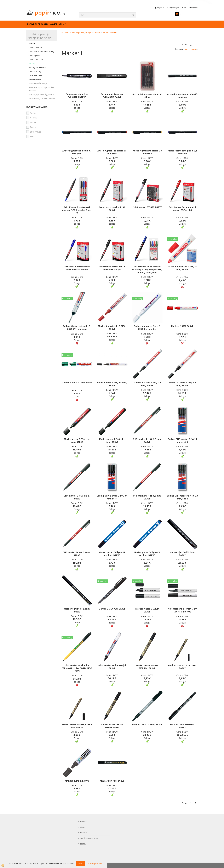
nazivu (194, 49)
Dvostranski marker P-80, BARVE (112, 209)
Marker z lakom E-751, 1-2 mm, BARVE (147, 384)
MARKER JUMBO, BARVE (77, 781)
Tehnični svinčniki (36, 59)
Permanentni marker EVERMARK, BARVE (112, 96)
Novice (53, 24)
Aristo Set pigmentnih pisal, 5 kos (147, 96)
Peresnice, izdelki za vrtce (42, 98)
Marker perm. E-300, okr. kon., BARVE (112, 441)
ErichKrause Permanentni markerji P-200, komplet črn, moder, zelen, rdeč (147, 270)
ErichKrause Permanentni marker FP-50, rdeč (182, 209)
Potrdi (81, 864)
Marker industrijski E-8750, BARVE (112, 328)
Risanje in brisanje (38, 83)
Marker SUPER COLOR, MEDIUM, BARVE (147, 667)
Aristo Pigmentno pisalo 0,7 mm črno (77, 152)
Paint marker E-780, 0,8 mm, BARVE (112, 384)
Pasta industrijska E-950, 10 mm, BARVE (182, 268)
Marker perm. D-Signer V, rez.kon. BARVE (147, 554)
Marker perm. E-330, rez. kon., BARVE (77, 441)
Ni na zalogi (173, 239)
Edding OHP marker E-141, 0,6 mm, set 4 (112, 497)
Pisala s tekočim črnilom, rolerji (41, 51)
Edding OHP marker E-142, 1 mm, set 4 (182, 441)
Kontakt (83, 833)
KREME (62, 24)
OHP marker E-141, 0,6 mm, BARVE (147, 497)
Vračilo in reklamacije (89, 838)
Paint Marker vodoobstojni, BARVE (112, 667)
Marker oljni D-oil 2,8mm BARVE (182, 554)
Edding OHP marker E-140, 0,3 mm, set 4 (182, 497)
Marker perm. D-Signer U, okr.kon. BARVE (112, 554)
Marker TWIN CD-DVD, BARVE (147, 724)
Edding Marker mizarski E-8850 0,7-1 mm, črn (77, 328)
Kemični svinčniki (35, 47)
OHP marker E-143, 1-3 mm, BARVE (147, 441)
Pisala (32, 43)
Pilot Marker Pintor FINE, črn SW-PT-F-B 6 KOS (182, 610)
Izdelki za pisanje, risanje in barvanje (85, 33)
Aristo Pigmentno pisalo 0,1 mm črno (182, 152)
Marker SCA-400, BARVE (112, 781)
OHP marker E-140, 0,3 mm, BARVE (77, 554)
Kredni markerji (35, 71)
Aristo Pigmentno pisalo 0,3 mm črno (147, 152)
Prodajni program (38, 24)
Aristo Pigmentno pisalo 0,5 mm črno (112, 152)
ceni (188, 49)
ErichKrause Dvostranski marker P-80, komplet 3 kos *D (77, 210)
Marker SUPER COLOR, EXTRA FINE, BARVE (77, 726)
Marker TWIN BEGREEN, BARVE (182, 726)
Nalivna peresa (35, 79)
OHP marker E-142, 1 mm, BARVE (77, 497)
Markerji (32, 63)
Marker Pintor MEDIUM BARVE (147, 610)
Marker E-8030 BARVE (182, 326)
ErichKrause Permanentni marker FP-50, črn (112, 268)
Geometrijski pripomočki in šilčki (42, 89)
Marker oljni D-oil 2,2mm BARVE (77, 610)
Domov (65, 33)
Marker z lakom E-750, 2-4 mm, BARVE (182, 384)
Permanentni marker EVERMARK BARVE (77, 96)
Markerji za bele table (38, 67)
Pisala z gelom (35, 55)
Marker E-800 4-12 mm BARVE (77, 383)
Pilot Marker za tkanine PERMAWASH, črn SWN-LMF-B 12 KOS (77, 668)
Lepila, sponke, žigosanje (42, 94)
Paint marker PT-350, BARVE (147, 207)
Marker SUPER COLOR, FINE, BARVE (182, 667)
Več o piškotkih (95, 864)
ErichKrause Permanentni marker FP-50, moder (77, 268)
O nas (83, 827)
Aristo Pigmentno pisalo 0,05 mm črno (182, 96)
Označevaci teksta (36, 75)
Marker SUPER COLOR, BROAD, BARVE (112, 726)
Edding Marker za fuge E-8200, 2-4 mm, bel (147, 328)
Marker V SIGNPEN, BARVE (112, 609)
